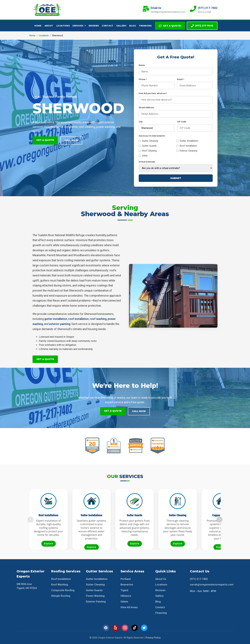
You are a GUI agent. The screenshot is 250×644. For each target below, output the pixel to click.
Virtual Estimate (147, 162)
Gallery (121, 26)
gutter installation (56, 319)
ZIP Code (182, 122)
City (141, 122)
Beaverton (127, 584)
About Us (161, 579)
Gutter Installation (187, 141)
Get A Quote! (170, 26)
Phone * (143, 79)
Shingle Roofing (61, 596)
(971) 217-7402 (202, 26)
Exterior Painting (96, 601)
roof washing (98, 319)
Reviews (94, 26)
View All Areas (129, 607)
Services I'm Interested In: (152, 136)
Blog (133, 26)
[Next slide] (219, 519)
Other (143, 156)
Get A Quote (45, 140)
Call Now (71, 140)
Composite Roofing (63, 590)
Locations (63, 26)
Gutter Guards (148, 146)
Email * (181, 79)
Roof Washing (60, 584)
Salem (124, 601)
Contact (108, 26)
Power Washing (95, 596)
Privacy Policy (153, 637)
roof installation (78, 319)
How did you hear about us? (153, 93)
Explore (49, 543)
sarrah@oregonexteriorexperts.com (212, 584)
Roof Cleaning (148, 151)
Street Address (146, 107)
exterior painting (60, 324)
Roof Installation (187, 146)
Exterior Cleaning (187, 151)
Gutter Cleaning (148, 141)
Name (142, 65)
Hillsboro (126, 596)
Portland (126, 579)
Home (38, 26)
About (49, 26)
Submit (176, 178)
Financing (145, 26)
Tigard (124, 590)
